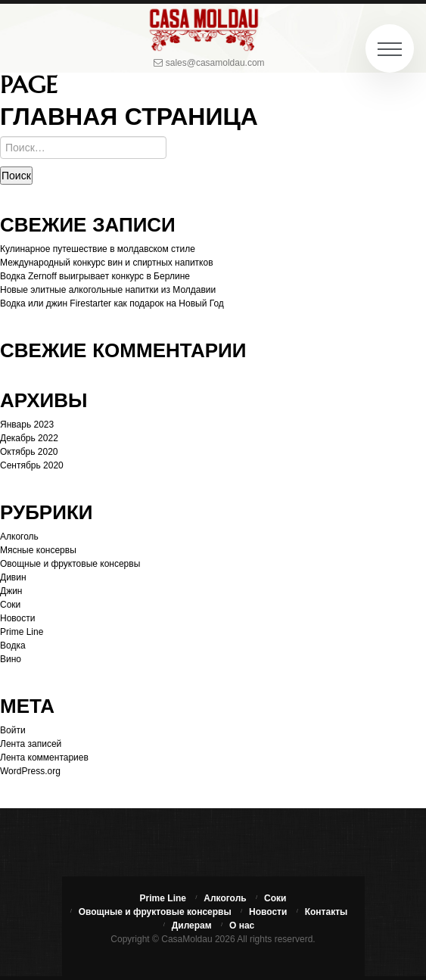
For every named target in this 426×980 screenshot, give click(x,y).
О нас (242, 926)
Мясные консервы (38, 550)
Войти (13, 730)
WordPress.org (30, 771)
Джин (11, 591)
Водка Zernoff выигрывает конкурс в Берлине (95, 276)
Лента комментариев (44, 758)
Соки (10, 605)
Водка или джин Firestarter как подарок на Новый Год (112, 303)
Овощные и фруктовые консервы (70, 564)
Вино (11, 659)
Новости (17, 618)
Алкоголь (19, 537)
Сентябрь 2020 (32, 465)
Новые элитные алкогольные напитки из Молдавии (108, 290)
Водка (13, 646)
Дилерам (192, 926)
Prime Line (22, 632)
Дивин (13, 577)
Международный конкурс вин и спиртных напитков (107, 263)
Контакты (326, 912)
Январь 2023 (27, 425)
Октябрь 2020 (29, 452)
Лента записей (31, 744)
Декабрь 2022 (29, 438)
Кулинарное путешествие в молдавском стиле (98, 249)
